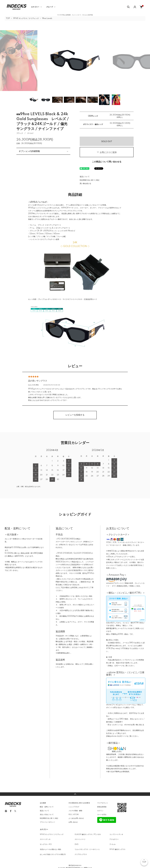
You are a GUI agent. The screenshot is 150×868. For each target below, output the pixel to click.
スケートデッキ (45, 839)
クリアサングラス (81, 854)
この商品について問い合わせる (107, 162)
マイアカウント (103, 803)
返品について (85, 177)
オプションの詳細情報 (29, 151)
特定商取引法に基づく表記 (90, 180)
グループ (50, 7)
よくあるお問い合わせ (76, 818)
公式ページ (118, 666)
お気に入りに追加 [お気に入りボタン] (107, 152)
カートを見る (102, 815)
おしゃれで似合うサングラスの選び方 (53, 854)
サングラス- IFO (46, 844)
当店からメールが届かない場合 (51, 849)
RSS (70, 815)
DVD (77, 844)
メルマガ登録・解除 (75, 811)
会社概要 (43, 803)
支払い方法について (47, 815)
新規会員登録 (102, 807)
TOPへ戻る (75, 794)
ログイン (100, 811)
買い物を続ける (85, 184)
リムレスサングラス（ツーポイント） (88, 849)
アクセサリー (114, 839)
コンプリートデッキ (116, 834)
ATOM (76, 815)
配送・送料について (47, 807)
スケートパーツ (80, 839)
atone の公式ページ (119, 736)
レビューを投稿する (75, 415)
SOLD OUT (107, 141)
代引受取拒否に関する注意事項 (79, 803)
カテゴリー (35, 7)
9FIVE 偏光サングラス (117, 849)
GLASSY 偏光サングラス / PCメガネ (88, 834)
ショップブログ (74, 807)
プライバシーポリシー (47, 822)
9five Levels (47, 18)
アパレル (112, 844)
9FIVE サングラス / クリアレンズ (26, 18)
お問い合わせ (73, 822)
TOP (8, 18)
